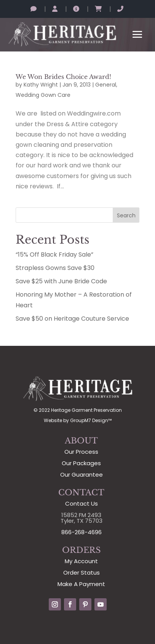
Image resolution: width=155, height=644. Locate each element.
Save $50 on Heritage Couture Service (72, 319)
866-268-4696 (81, 532)
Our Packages (81, 463)
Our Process (81, 452)
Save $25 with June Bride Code (61, 281)
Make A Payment (81, 584)
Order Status (81, 573)
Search (126, 215)
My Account (81, 561)
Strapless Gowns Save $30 (55, 268)
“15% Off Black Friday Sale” (54, 255)
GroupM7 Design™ (91, 420)
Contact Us (81, 503)
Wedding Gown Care (43, 95)
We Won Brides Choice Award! (63, 77)
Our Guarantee (81, 475)
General (106, 85)
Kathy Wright (41, 85)
